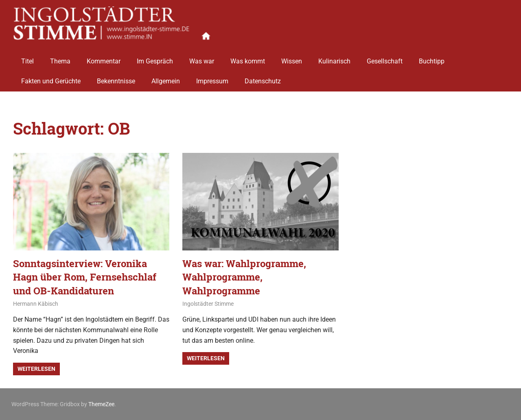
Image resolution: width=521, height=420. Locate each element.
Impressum (212, 78)
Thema (60, 58)
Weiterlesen (36, 369)
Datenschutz (263, 78)
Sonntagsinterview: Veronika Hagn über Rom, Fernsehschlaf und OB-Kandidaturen (85, 277)
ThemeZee (101, 404)
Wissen (292, 58)
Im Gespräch (155, 58)
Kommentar (104, 58)
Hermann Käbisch (36, 304)
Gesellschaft (385, 58)
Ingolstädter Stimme (208, 304)
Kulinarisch (334, 58)
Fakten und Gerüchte (51, 78)
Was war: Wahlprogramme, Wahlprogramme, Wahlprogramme (244, 277)
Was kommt (248, 58)
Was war (202, 58)
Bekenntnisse (116, 78)
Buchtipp (432, 58)
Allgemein (166, 78)
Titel (27, 58)
